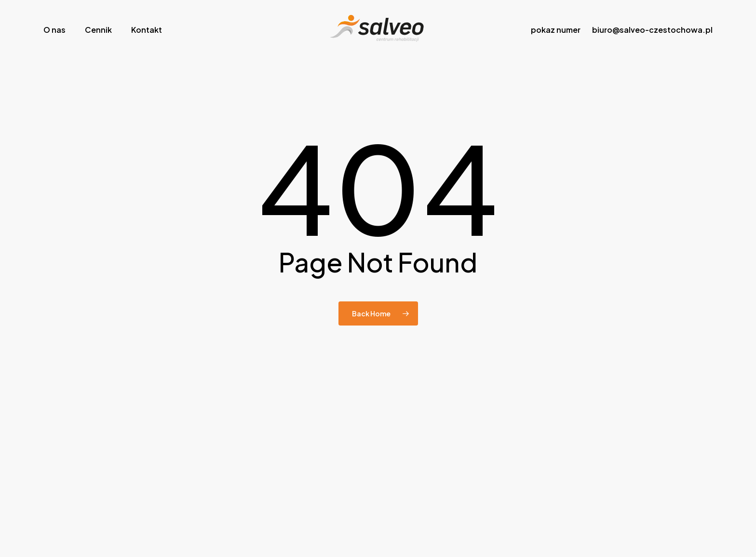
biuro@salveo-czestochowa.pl (652, 30)
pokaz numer (556, 30)
